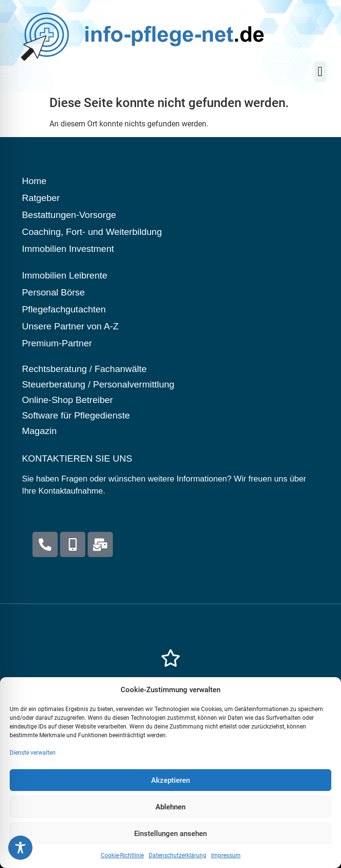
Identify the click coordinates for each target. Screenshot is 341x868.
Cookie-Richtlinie (122, 863)
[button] (320, 72)
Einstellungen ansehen (170, 840)
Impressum (226, 863)
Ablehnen (170, 814)
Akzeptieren (170, 787)
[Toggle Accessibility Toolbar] (20, 848)
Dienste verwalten (33, 760)
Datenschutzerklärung (178, 863)
